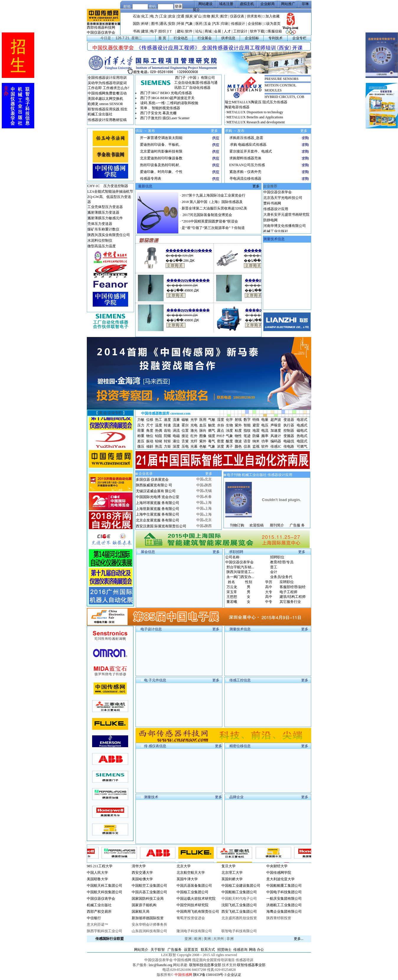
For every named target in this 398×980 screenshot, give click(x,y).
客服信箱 (275, 31)
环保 (181, 24)
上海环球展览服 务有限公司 (158, 503)
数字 (247, 420)
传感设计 (238, 24)
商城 (208, 31)
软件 (189, 31)
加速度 (276, 431)
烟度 (212, 436)
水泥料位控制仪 (100, 240)
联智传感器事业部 (251, 965)
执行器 (289, 425)
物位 (150, 436)
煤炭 (189, 16)
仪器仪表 (237, 16)
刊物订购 (237, 525)
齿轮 (167, 431)
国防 (136, 24)
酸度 (229, 441)
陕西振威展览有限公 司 (154, 485)
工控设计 (241, 31)
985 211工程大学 (100, 866)
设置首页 (191, 950)
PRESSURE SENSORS (282, 79)
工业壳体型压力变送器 (105, 207)
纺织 (162, 31)
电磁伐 (289, 441)
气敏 (212, 420)
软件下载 (257, 31)
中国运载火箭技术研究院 (196, 899)
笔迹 (247, 436)
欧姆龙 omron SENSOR (105, 104)
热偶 (159, 431)
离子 (229, 446)
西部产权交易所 (99, 912)
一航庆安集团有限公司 (284, 899)
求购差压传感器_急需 (246, 138)
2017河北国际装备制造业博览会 (207, 215)
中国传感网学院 (279, 873)
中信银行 (94, 918)
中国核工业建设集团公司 (241, 886)
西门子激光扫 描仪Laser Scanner (165, 118)
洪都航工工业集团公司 (284, 905)
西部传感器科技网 (101, 27)
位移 (150, 420)
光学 (194, 420)
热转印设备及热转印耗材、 (161, 165)
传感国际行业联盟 (110, 939)
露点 (221, 431)
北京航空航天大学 (191, 873)
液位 (176, 441)
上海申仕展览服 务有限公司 (158, 514)
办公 (260, 950)
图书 (155, 24)
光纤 (194, 441)
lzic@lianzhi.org (160, 965)
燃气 (212, 431)
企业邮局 (267, 4)
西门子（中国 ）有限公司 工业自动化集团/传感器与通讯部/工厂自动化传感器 (196, 83)
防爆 (256, 436)
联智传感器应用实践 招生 (108, 109)
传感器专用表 (151, 179)
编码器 (276, 441)
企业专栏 (299, 38)
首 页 (162, 38)
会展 (218, 31)
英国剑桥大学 (232, 879)
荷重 (141, 431)
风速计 (276, 436)
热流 (159, 446)
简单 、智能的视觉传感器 (160, 108)
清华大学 (139, 866)
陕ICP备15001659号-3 (210, 975)
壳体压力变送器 (100, 224)
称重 (141, 436)
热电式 (302, 436)
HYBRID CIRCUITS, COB (284, 97)
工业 (163, 16)
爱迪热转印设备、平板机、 (161, 145)
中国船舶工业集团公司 (239, 892)
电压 (265, 425)
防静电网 (270, 223)
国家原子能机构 (144, 905)
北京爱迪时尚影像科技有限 (161, 151)
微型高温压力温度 (102, 246)
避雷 (256, 425)
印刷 (225, 24)
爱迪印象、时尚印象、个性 (161, 172)
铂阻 (159, 436)
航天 (215, 16)
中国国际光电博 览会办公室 (158, 497)
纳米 (256, 441)
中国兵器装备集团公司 (194, 886)
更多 (256, 186)
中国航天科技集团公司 (105, 892)
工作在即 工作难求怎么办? (108, 88)
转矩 (167, 441)
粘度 (238, 431)
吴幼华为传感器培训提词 (107, 83)
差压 (141, 441)
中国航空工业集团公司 (149, 886)
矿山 (198, 16)
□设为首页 (272, 24)
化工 (145, 16)
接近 (185, 436)
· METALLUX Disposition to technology (254, 112)
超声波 (276, 420)
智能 (247, 425)
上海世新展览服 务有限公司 (158, 509)
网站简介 (141, 950)
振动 (150, 441)
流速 (176, 425)
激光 (194, 431)
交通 (181, 16)
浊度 (229, 431)
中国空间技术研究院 (193, 905)
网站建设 (205, 4)
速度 (167, 420)
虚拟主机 (247, 4)
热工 (159, 420)
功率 (265, 441)
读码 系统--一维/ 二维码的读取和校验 (169, 103)
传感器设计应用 (276, 212)
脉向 (203, 431)
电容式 (302, 420)
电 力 (154, 16)
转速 (167, 425)
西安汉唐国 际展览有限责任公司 (161, 526)
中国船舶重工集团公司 (284, 886)
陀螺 (167, 436)
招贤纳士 (224, 950)
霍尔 (185, 425)
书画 (136, 31)
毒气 (212, 441)
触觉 (212, 425)
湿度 (221, 420)
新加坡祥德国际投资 (148, 918)
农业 (172, 16)
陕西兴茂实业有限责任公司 (109, 235)
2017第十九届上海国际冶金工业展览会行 (213, 195)
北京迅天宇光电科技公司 (283, 201)
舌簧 (185, 441)
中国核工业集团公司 (193, 892)
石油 (136, 16)
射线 (238, 420)
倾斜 (150, 446)
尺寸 (150, 425)
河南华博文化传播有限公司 (285, 229)
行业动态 (181, 38)
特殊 (256, 420)
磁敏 (185, 420)
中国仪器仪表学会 (101, 32)
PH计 (220, 436)
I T (169, 31)
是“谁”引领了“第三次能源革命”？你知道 (213, 228)
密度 (221, 441)
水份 (221, 425)
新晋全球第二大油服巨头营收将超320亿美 (214, 208)
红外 (194, 436)
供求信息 (228, 38)
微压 (141, 446)
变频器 (289, 436)
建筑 (145, 31)
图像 (203, 436)
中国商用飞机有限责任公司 (198, 912)
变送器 (289, 420)
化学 (229, 420)
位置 (185, 431)
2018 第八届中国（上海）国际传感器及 (212, 202)
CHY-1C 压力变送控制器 (108, 186)
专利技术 (275, 38)
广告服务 (174, 950)
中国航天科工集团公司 (105, 886)
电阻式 (302, 441)
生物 (207, 16)
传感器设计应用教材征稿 (107, 120)
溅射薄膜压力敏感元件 (105, 218)
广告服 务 (297, 525)
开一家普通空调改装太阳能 (161, 138)
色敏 (203, 446)
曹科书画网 (272, 207)
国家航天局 (141, 912)
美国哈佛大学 (142, 879)
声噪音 (276, 425)
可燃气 (302, 446)
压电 (185, 446)
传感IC (276, 446)
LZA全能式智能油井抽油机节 (110, 192)
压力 (141, 425)
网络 (252, 950)
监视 (256, 446)
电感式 (302, 425)
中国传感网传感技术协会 (283, 190)
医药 (199, 24)
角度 (150, 431)
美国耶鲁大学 (97, 879)
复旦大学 (229, 866)
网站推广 (288, 4)
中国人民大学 (97, 873)
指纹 (247, 431)
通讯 (163, 24)
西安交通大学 (142, 873)
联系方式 (208, 950)
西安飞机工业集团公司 (239, 912)
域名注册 (226, 4)
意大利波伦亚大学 (280, 879)
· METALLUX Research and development (255, 122)
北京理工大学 (232, 873)
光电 (194, 425)
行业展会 (205, 38)
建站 (180, 31)
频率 (265, 436)
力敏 (141, 420)
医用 (203, 420)
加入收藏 (273, 16)
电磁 (176, 436)
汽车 (216, 24)
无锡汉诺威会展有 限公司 (156, 491)
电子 (154, 31)
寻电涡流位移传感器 (245, 179)
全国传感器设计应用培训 (107, 78)
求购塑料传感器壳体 (245, 158)
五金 (208, 24)
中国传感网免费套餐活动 (107, 93)
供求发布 (254, 16)
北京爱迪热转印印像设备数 (161, 158)
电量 (265, 420)
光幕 (194, 446)
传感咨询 (240, 950)
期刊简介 (277, 525)
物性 (238, 436)
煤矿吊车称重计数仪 (103, 229)
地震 (256, 431)
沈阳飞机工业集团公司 (239, 905)
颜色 (238, 446)
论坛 (199, 31)
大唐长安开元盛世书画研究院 (286, 218)
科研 (145, 24)
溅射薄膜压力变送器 (103, 212)
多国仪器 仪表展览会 (152, 480)
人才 (227, 31)
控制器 (289, 431)
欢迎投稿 (257, 525)
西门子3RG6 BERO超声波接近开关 (167, 98)
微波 (238, 441)
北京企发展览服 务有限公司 (158, 520)
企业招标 (255, 24)
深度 (176, 446)
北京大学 (184, 866)
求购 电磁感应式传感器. (249, 145)
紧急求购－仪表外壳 (245, 172)
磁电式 (302, 431)
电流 (265, 431)
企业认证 (234, 975)
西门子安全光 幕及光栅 (158, 113)
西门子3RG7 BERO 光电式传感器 (166, 93)
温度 (159, 425)
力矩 (167, 446)
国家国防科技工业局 (148, 899)
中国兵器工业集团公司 (149, 892)
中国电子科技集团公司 (284, 892)
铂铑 (159, 441)
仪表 (247, 446)
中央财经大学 (277, 866)
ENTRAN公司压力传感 (247, 165)
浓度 (221, 446)
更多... (299, 939)
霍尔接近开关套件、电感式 (251, 151)
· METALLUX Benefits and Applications (254, 117)
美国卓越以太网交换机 (105, 99)
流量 (176, 420)
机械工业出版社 (100, 114)
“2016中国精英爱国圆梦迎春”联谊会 (210, 221)
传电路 (289, 446)
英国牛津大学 (187, 879)
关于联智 (158, 950)
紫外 (238, 425)
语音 (247, 441)
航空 (224, 16)
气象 (189, 24)
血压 (203, 425)
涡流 (176, 431)
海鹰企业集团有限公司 (284, 912)
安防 (172, 24)
